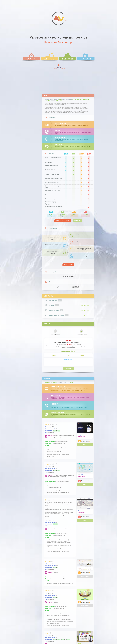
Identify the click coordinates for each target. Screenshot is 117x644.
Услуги (31, 59)
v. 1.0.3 (52, 464)
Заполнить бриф (68, 265)
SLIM (66, 154)
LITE (74, 154)
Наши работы (49, 59)
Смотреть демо (82, 437)
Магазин (86, 59)
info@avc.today (81, 332)
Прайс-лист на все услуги (63, 221)
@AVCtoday (55, 332)
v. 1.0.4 (52, 424)
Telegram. (61, 399)
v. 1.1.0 (49, 500)
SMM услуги (77, 221)
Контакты (68, 59)
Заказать (85, 445)
